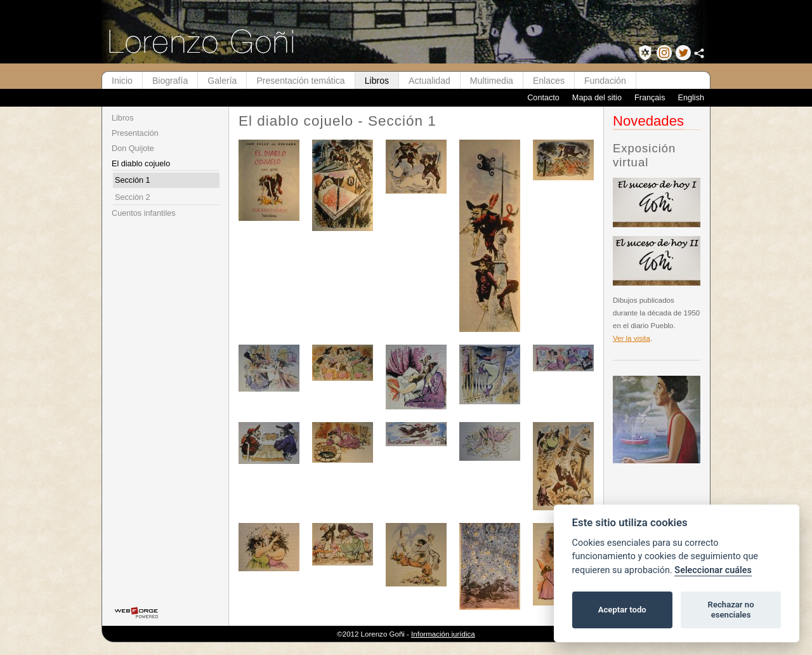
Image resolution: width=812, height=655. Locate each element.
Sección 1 (133, 180)
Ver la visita (632, 338)
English (691, 98)
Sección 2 (133, 197)
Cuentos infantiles (144, 213)
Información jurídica (443, 634)
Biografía (170, 81)
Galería (222, 81)
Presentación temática (300, 81)
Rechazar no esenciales (731, 610)
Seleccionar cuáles (713, 570)
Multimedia (492, 81)
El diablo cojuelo (141, 164)
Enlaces (549, 81)
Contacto (543, 98)
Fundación (605, 81)
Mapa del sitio (597, 98)
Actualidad (429, 81)
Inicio (122, 81)
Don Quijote (133, 149)
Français (650, 98)
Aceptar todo (622, 610)
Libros (377, 81)
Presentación (135, 133)
